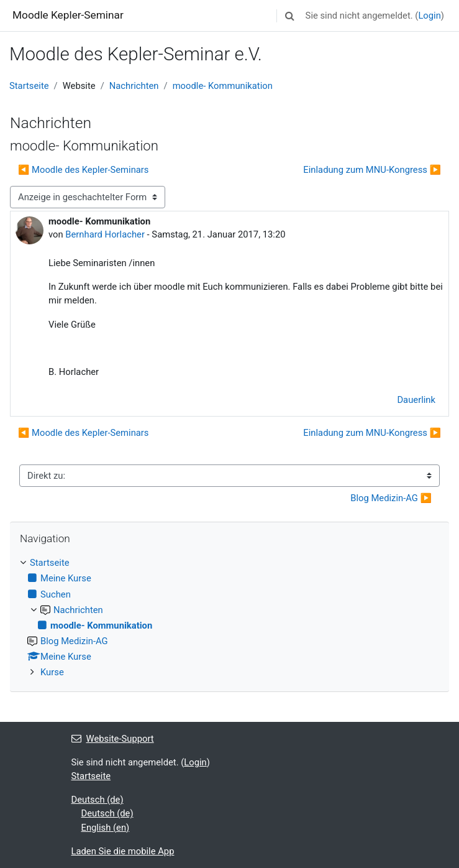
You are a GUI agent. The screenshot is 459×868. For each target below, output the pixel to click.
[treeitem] (229, 618)
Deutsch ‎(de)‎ (98, 800)
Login (429, 16)
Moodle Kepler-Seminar (68, 15)
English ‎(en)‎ (106, 828)
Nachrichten (134, 86)
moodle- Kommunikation (223, 86)
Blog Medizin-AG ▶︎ (391, 498)
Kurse (52, 672)
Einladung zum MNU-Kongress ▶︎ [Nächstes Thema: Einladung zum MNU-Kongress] (372, 170)
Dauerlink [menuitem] (416, 400)
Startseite (29, 86)
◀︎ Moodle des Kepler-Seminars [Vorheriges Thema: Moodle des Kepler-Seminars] (84, 170)
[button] (290, 16)
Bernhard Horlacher (105, 234)
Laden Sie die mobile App (123, 851)
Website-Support (113, 739)
